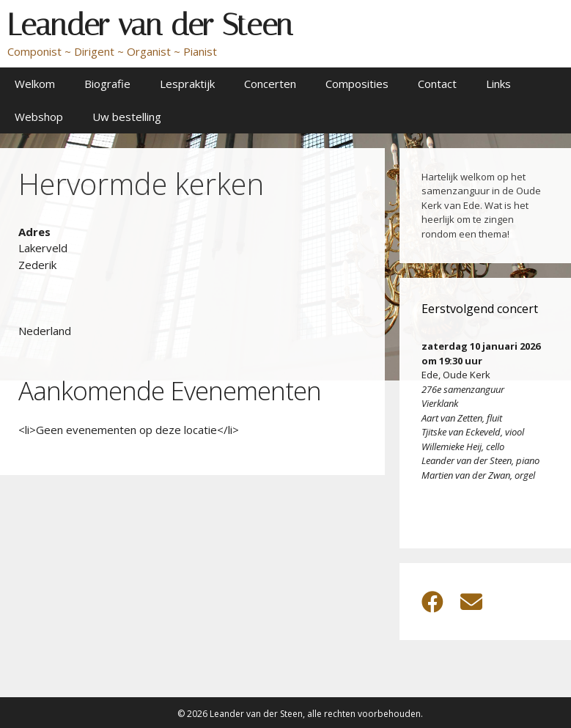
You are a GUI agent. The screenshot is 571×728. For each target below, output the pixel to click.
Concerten (270, 84)
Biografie (107, 84)
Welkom (35, 84)
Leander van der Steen (150, 25)
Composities (357, 84)
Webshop (39, 117)
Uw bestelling (127, 117)
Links (498, 84)
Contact (437, 84)
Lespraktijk (187, 84)
